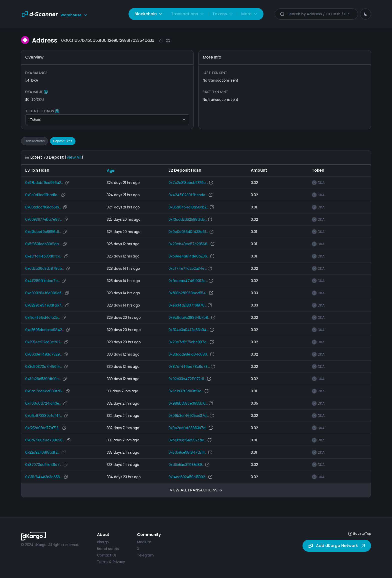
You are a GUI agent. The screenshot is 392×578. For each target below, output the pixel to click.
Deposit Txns (63, 141)
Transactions (34, 141)
